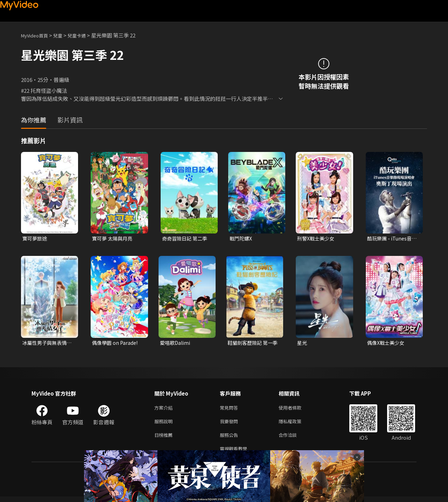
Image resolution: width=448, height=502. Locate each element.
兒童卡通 (84, 35)
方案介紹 (165, 409)
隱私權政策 (296, 424)
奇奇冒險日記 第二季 (186, 239)
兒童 (63, 35)
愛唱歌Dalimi (176, 344)
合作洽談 (293, 439)
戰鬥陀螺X (242, 239)
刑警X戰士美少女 (317, 239)
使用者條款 (296, 409)
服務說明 (165, 424)
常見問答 (230, 409)
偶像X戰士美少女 (387, 344)
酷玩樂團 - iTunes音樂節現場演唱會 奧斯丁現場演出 (391, 239)
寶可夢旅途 (36, 239)
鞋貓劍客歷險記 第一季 (252, 344)
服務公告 (230, 439)
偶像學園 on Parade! (116, 344)
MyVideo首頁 (37, 35)
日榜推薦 (165, 439)
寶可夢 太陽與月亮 (114, 239)
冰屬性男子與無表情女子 (46, 344)
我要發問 (230, 424)
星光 (302, 344)
